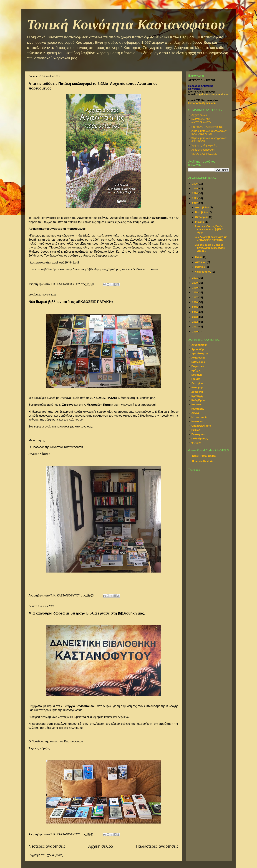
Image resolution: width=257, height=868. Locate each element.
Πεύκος (196, 430)
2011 (195, 327)
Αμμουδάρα (198, 349)
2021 (195, 278)
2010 (195, 332)
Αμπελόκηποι (200, 354)
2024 (195, 193)
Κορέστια (197, 404)
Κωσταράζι (198, 409)
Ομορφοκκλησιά (201, 426)
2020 (195, 283)
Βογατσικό (198, 366)
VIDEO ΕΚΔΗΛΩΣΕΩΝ (204, 154)
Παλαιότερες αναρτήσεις (157, 846)
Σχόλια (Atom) (54, 855)
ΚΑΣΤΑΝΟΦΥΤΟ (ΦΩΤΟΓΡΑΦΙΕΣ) (201, 121)
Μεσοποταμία (200, 417)
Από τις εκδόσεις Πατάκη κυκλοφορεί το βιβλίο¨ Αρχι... (209, 229)
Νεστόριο (197, 421)
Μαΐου (199, 257)
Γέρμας (196, 379)
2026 (195, 184)
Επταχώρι (197, 387)
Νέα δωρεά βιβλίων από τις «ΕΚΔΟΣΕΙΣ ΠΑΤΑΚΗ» (71, 302)
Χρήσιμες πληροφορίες (204, 145)
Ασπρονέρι (198, 358)
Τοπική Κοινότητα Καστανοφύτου (126, 24)
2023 (195, 198)
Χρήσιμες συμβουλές (203, 150)
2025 (195, 188)
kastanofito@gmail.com (202, 103)
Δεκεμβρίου (202, 207)
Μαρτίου (200, 267)
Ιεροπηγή (197, 396)
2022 (195, 203)
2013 (195, 317)
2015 (195, 307)
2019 (195, 288)
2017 (195, 297)
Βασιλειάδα (198, 362)
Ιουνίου (200, 222)
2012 (195, 322)
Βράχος (196, 370)
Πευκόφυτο (198, 434)
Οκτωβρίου (202, 217)
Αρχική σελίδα (101, 846)
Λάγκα (195, 413)
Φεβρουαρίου (203, 272)
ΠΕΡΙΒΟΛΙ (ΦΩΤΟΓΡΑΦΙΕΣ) (207, 127)
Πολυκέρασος (200, 439)
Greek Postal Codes (204, 456)
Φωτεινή (196, 443)
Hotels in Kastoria (203, 461)
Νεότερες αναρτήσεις (47, 846)
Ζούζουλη (197, 392)
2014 (195, 312)
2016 (195, 302)
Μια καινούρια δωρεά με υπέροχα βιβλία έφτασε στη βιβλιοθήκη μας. (87, 613)
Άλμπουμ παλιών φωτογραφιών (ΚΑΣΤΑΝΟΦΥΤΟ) (209, 132)
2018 (195, 292)
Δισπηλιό (197, 383)
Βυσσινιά (197, 375)
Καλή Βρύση (199, 400)
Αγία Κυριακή (200, 345)
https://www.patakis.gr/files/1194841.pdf (54, 263)
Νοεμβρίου (202, 212)
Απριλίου (201, 262)
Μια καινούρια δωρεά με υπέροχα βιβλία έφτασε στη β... (210, 248)
